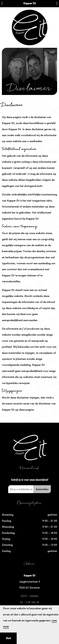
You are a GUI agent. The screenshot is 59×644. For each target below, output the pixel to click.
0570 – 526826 (30, 596)
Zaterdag (7, 545)
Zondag (6, 551)
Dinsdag (7, 521)
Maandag (8, 515)
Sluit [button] (8, 638)
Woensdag (8, 527)
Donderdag (8, 533)
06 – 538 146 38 (29, 602)
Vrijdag (6, 539)
